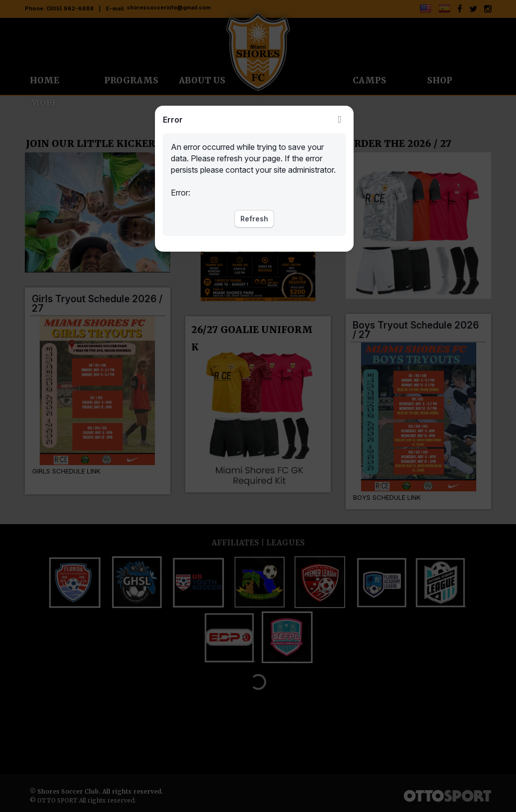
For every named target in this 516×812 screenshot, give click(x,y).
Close (340, 120)
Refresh (254, 219)
